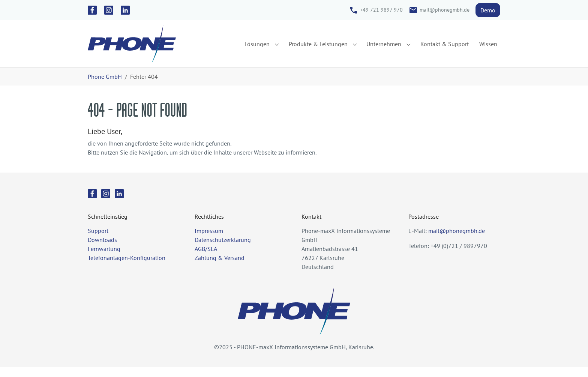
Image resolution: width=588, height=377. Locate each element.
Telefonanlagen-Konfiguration (127, 267)
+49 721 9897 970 (381, 10)
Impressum (209, 240)
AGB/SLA (206, 258)
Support (98, 240)
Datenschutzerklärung (223, 249)
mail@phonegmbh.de (445, 10)
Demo (488, 10)
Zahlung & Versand (220, 267)
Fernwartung (104, 258)
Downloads (102, 249)
